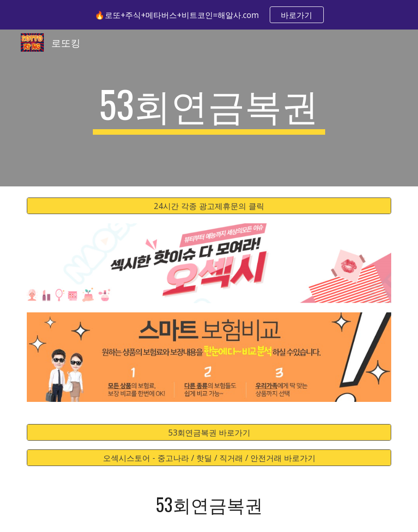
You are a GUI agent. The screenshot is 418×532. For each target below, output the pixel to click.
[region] (209, 15)
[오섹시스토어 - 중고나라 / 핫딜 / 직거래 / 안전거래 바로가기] (209, 458)
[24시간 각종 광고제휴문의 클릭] (209, 206)
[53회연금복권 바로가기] (209, 432)
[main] (209, 108)
